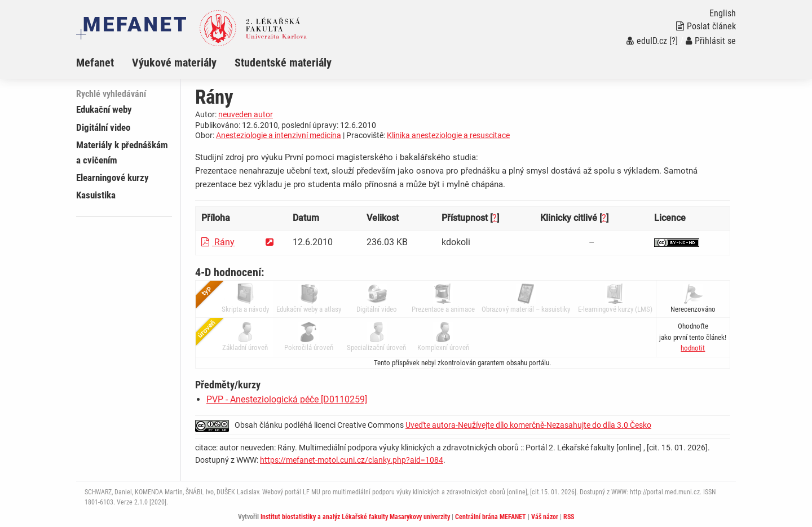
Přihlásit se (711, 41)
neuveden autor (246, 114)
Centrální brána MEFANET (491, 517)
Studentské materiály (283, 63)
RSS (569, 517)
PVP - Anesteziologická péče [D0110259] (287, 399)
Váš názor (545, 517)
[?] (674, 41)
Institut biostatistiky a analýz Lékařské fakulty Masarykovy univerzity (355, 517)
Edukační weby (104, 109)
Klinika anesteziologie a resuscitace (448, 135)
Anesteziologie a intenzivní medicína (279, 135)
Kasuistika (96, 195)
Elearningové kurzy (112, 178)
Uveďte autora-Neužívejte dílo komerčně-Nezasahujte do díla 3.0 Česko (528, 425)
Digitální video (103, 127)
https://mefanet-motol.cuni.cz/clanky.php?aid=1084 (352, 460)
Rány (218, 242)
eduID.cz (647, 41)
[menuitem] (104, 63)
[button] (693, 348)
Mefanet (95, 63)
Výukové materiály (174, 63)
